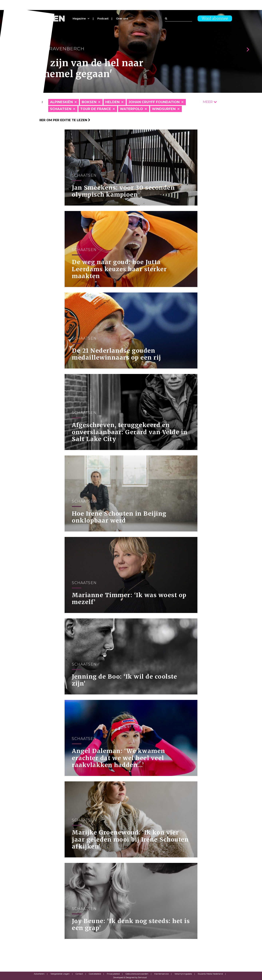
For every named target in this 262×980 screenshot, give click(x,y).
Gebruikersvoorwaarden (137, 974)
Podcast (103, 19)
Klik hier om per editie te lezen (60, 120)
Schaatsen (61, 109)
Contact (79, 974)
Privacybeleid (113, 974)
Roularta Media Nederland (210, 974)
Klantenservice (161, 974)
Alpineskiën (61, 102)
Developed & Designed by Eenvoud (130, 977)
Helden (112, 102)
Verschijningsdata (183, 974)
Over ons (122, 19)
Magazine (79, 19)
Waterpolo (131, 109)
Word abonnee (215, 18)
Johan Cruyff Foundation (154, 102)
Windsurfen (164, 109)
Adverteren (39, 974)
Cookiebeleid (95, 974)
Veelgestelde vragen (60, 974)
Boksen (89, 102)
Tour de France (96, 109)
